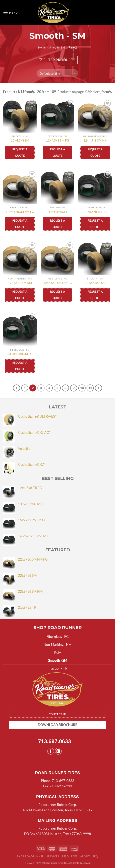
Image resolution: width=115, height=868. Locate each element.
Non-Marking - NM (58, 645)
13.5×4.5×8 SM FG (20, 354)
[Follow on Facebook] (51, 751)
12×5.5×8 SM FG (95, 212)
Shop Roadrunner (30, 857)
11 (90, 388)
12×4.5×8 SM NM (95, 140)
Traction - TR (57, 668)
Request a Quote (20, 153)
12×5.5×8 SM (58, 212)
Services (53, 857)
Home (42, 48)
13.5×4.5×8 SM (95, 283)
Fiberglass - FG (58, 637)
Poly (57, 652)
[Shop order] (57, 73)
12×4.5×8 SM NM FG (20, 212)
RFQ (95, 857)
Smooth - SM (57, 48)
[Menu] (11, 13)
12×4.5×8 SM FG (57, 140)
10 (82, 388)
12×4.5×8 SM (20, 140)
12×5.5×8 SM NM (20, 283)
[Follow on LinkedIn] (58, 751)
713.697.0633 (54, 742)
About (85, 857)
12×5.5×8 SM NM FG (57, 283)
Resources (70, 857)
